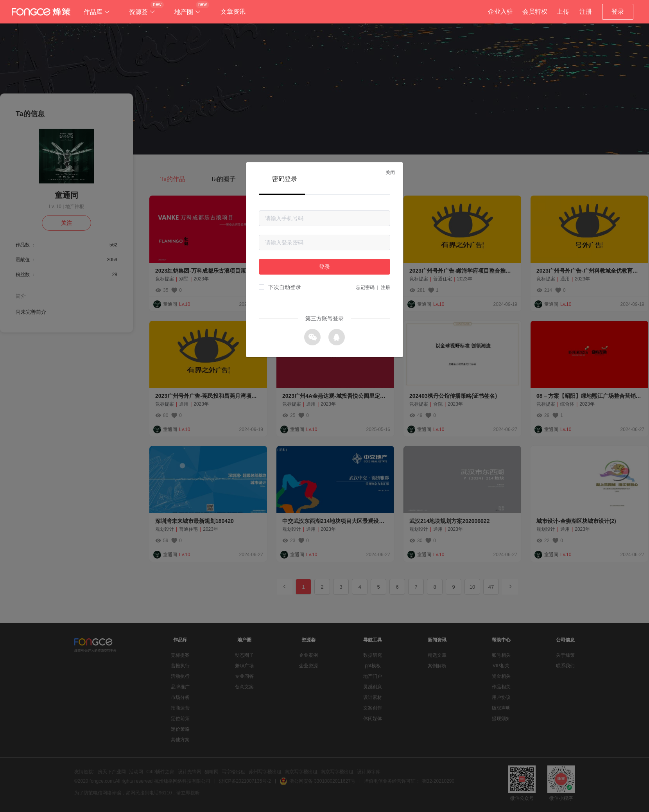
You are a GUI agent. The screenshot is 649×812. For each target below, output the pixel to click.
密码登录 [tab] (285, 179)
